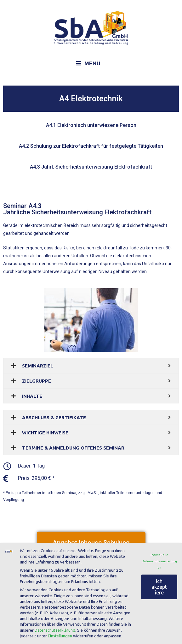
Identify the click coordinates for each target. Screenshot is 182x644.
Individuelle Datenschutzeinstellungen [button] (159, 561)
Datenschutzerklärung (55, 630)
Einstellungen (60, 636)
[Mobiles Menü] (88, 63)
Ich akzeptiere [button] (159, 587)
